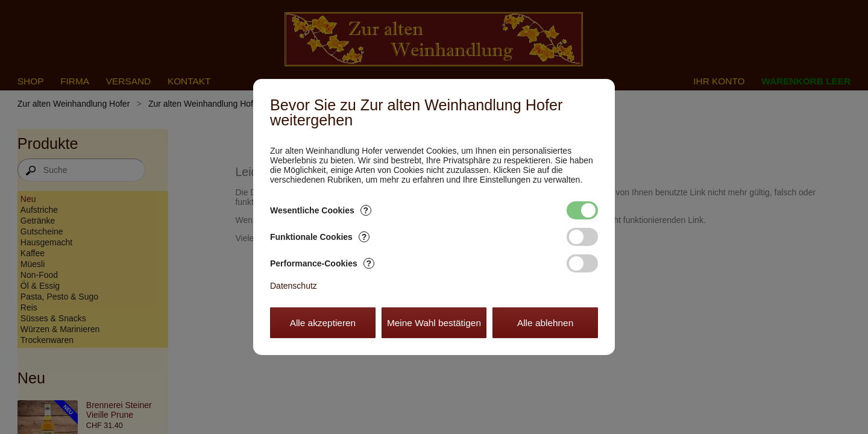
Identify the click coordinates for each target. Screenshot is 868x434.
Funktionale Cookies (320, 237)
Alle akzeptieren (323, 323)
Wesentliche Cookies (321, 210)
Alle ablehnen (545, 323)
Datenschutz (294, 286)
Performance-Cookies (322, 263)
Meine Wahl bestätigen (434, 323)
